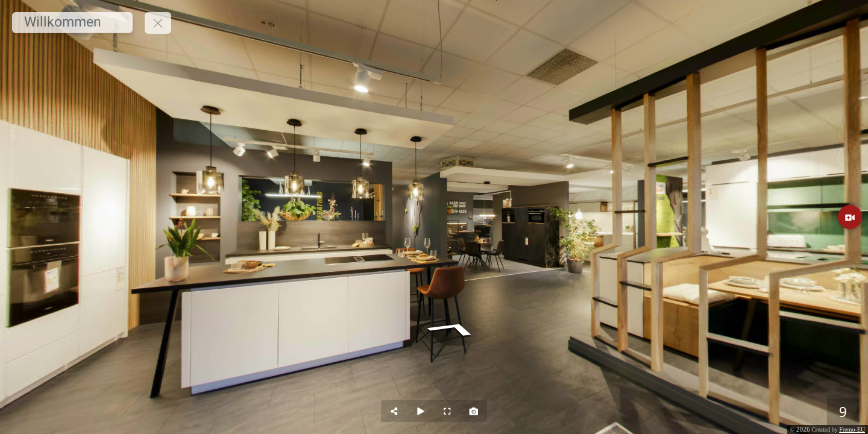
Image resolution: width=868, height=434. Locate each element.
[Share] (394, 411)
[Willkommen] (72, 22)
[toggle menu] (158, 23)
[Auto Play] (421, 411)
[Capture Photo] (474, 411)
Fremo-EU (852, 429)
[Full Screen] (447, 411)
